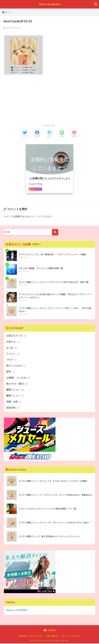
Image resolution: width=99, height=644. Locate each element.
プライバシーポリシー (71, 637)
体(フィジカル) (16, 366)
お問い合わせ (52, 637)
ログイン (33, 216)
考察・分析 (14, 403)
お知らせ (13, 342)
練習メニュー (15, 390)
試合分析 (13, 408)
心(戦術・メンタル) (18, 378)
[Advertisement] (49, 98)
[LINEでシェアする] (62, 134)
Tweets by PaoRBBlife (17, 611)
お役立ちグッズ (16, 336)
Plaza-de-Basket (50, 4)
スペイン (13, 354)
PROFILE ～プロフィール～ (31, 637)
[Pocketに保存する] (74, 134)
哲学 (11, 372)
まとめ (12, 348)
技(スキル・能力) (17, 384)
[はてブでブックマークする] (49, 134)
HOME (50, 631)
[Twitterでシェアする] (25, 134)
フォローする (35, 184)
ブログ (12, 360)
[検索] (55, 232)
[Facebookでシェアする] (37, 134)
